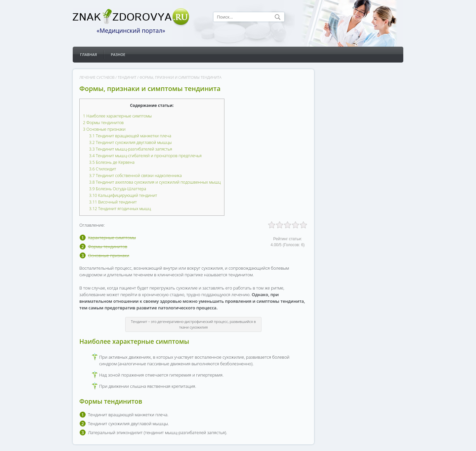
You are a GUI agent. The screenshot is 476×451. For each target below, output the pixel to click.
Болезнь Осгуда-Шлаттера (118, 189)
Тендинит (127, 77)
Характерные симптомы (112, 238)
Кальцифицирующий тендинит (123, 195)
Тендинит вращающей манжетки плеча (130, 136)
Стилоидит (103, 169)
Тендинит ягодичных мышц (120, 209)
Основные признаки (104, 129)
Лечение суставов (97, 77)
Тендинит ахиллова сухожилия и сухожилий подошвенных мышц (155, 182)
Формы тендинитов (103, 123)
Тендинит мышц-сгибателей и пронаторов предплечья (146, 156)
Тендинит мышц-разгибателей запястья (131, 149)
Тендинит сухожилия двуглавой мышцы (131, 142)
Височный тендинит (113, 202)
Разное (118, 54)
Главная (88, 54)
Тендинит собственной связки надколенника (136, 176)
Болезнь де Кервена (112, 162)
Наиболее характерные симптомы (117, 116)
